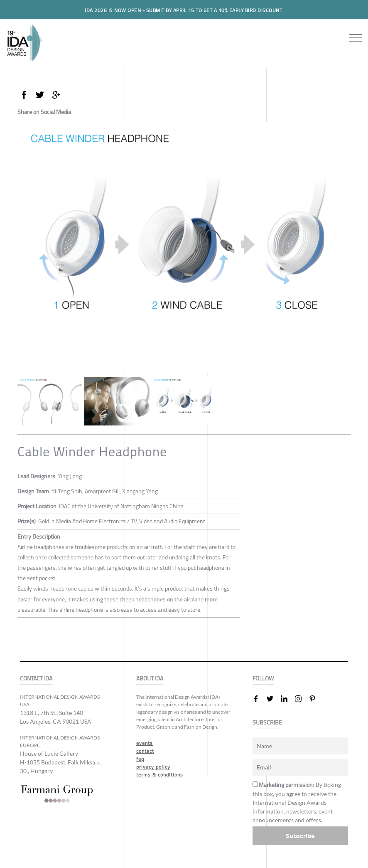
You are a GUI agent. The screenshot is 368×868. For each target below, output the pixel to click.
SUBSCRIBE (267, 723)
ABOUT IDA (150, 679)
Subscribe (300, 836)
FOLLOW (263, 679)
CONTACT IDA (36, 679)
